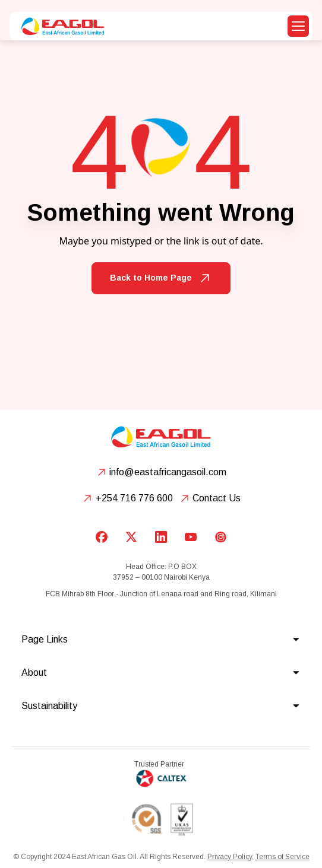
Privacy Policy (230, 857)
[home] (60, 26)
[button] (298, 26)
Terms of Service (282, 857)
